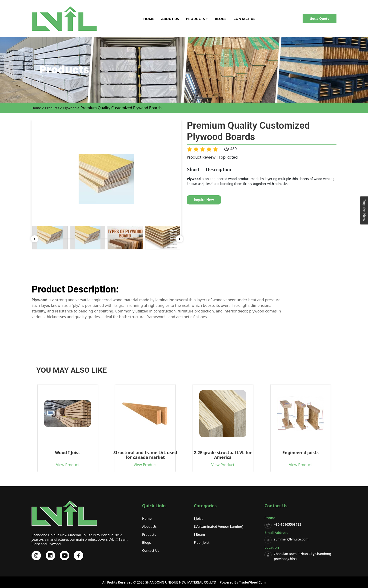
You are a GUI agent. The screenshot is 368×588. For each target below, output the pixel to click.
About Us (170, 19)
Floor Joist (202, 542)
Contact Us (244, 19)
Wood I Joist (48, 453)
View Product (48, 465)
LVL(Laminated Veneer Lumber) (219, 526)
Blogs (221, 19)
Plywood (70, 108)
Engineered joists (281, 453)
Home (149, 19)
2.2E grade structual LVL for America (204, 455)
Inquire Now (204, 200)
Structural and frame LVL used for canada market (126, 455)
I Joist (198, 518)
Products (52, 108)
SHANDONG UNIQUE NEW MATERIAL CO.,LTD (180, 582)
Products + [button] (197, 19)
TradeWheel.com (252, 582)
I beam (199, 534)
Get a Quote (320, 18)
